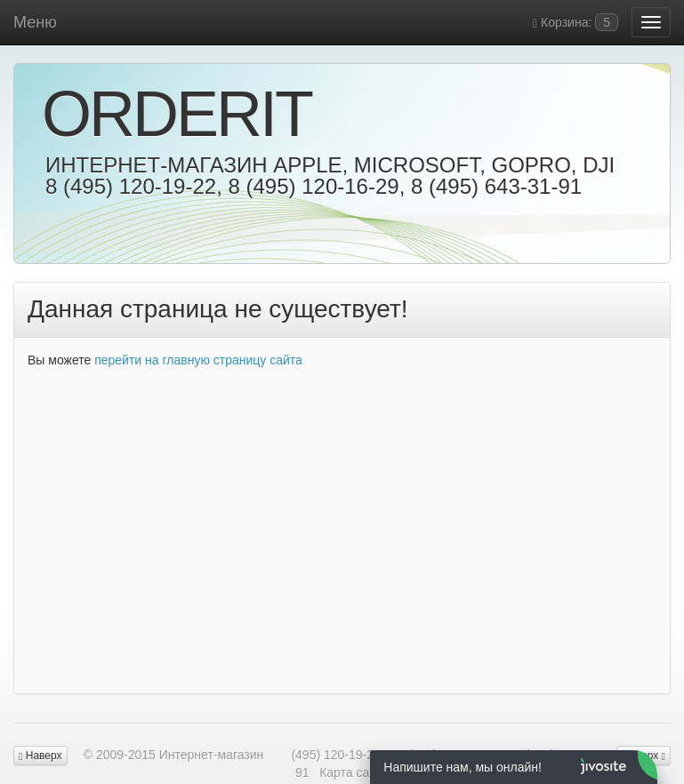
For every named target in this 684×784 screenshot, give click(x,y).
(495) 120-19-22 (335, 755)
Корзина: (575, 22)
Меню (35, 22)
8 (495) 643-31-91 (496, 186)
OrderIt (177, 114)
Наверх (40, 756)
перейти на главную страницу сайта (198, 360)
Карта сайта (354, 772)
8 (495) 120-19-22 (131, 186)
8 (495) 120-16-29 (313, 186)
